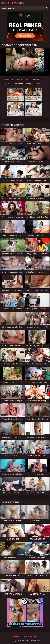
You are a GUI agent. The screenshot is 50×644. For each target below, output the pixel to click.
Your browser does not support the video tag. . (25, 62)
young (19, 79)
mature (6, 83)
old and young (17, 83)
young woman (8, 79)
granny (28, 83)
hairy (27, 79)
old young (38, 83)
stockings (35, 79)
